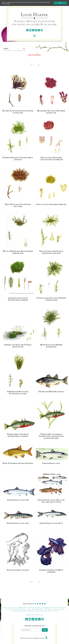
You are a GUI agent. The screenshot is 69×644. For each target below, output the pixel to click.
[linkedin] (33, 30)
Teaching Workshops (19, 611)
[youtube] (30, 30)
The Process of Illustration (54, 609)
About (5, 607)
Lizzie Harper (34, 15)
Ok (60, 3)
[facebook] (27, 30)
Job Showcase (32, 607)
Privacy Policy (54, 611)
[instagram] (42, 30)
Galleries (12, 607)
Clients (16, 609)
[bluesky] (36, 30)
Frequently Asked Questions (37, 611)
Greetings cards (25, 609)
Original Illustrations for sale (55, 607)
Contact (9, 609)
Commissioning (22, 607)
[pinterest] (39, 30)
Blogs (40, 607)
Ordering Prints (38, 609)
